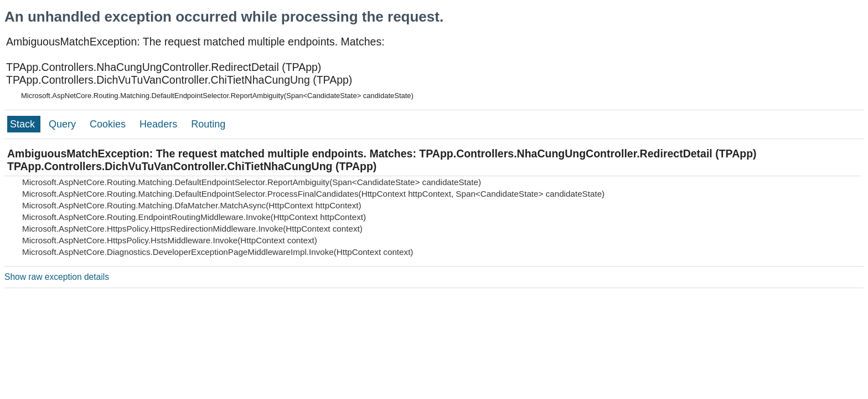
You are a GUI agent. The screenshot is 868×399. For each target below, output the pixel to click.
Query (64, 124)
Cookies (109, 124)
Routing (208, 124)
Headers (160, 124)
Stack (24, 124)
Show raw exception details (57, 277)
